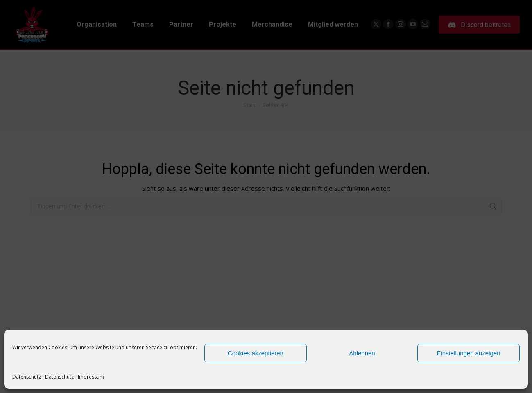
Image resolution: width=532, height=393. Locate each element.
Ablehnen (362, 353)
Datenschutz (27, 377)
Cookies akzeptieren (256, 353)
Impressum (91, 377)
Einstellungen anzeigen (468, 353)
